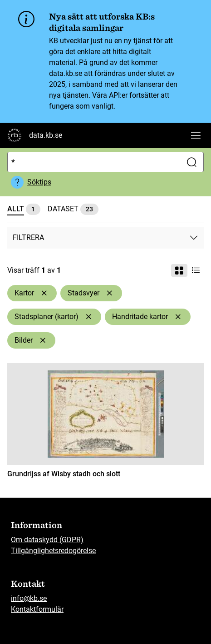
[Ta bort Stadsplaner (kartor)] (88, 317)
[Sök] (93, 162)
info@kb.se (29, 598)
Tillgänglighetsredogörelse (53, 551)
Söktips (39, 182)
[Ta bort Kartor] (44, 293)
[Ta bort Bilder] (43, 340)
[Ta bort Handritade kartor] (178, 317)
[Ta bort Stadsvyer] (109, 293)
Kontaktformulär (37, 609)
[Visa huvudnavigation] (196, 135)
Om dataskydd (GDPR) (47, 540)
